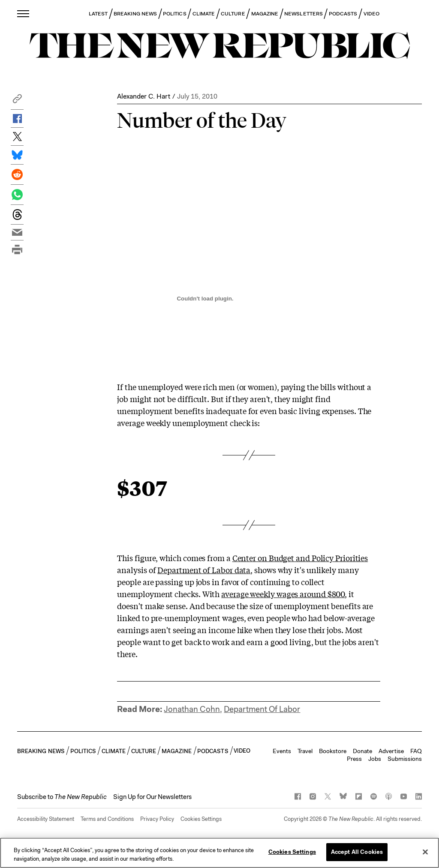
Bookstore (333, 751)
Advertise (391, 751)
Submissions (405, 759)
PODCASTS (343, 14)
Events (282, 751)
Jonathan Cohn (192, 709)
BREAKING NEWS (135, 14)
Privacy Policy (157, 819)
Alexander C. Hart (144, 96)
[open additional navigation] (24, 14)
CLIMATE (204, 14)
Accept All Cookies (357, 852)
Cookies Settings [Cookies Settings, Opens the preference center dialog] (292, 852)
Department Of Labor (262, 709)
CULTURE (233, 14)
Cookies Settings (201, 819)
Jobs (375, 759)
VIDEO (371, 14)
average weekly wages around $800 (283, 594)
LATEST (98, 14)
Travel (305, 751)
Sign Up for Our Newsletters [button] (152, 797)
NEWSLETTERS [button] (304, 14)
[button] (17, 101)
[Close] (425, 852)
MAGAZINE (265, 14)
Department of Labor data (204, 570)
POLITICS (175, 14)
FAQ (416, 751)
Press (354, 759)
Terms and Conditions (107, 819)
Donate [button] (362, 751)
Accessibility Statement (46, 819)
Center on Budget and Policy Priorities (300, 558)
